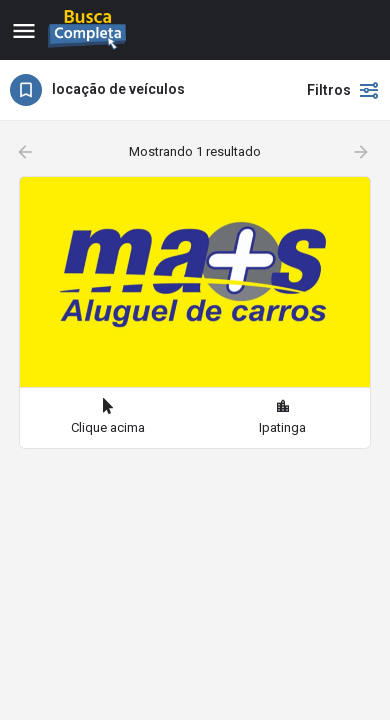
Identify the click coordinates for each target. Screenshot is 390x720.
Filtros (343, 90)
